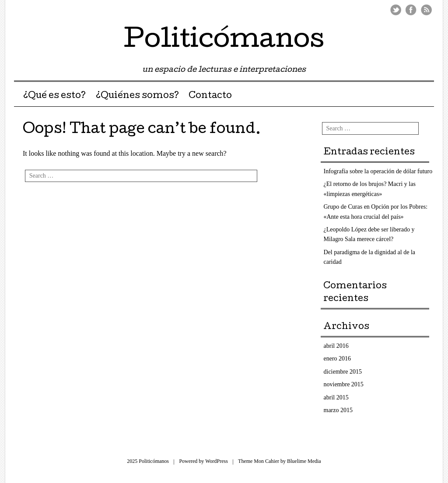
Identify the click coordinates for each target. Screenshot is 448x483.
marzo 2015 (338, 410)
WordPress (217, 461)
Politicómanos (224, 41)
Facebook (411, 10)
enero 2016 (338, 359)
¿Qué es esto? (54, 96)
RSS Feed (426, 10)
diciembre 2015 (343, 372)
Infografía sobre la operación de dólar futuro (378, 171)
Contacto (210, 96)
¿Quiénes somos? (137, 96)
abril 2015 (336, 397)
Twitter (396, 10)
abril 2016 (336, 346)
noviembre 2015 (344, 384)
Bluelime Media (304, 461)
